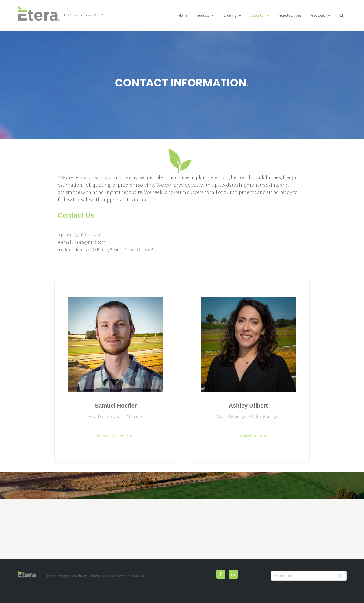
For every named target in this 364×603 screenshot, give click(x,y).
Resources (321, 16)
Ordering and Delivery (71, 576)
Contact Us (122, 576)
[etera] (60, 15)
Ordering (233, 16)
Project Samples (290, 16)
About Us (260, 16)
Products (206, 16)
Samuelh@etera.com (116, 436)
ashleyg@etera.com (248, 436)
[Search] (342, 15)
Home (183, 16)
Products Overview (101, 576)
